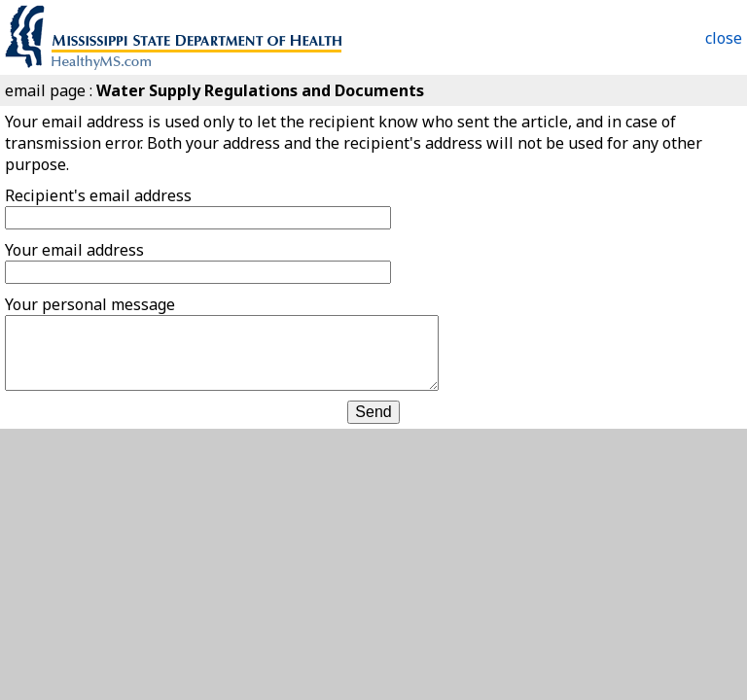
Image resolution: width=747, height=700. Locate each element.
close (724, 38)
